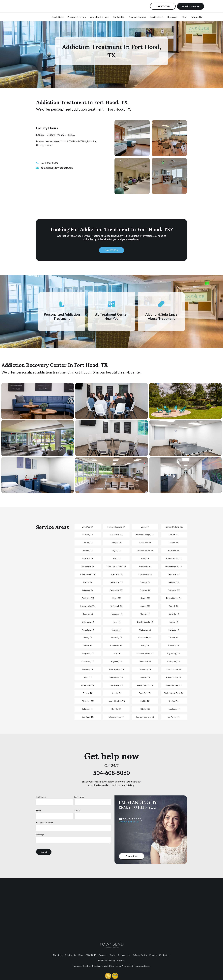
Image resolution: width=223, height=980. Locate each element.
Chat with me (132, 856)
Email (38, 810)
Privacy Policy (140, 955)
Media (112, 955)
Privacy (153, 955)
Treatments (70, 955)
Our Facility (119, 17)
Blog (184, 17)
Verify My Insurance (191, 6)
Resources (172, 17)
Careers (103, 955)
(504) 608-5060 (111, 250)
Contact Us (196, 17)
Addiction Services (99, 17)
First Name (41, 797)
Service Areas (157, 17)
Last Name (79, 797)
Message (40, 835)
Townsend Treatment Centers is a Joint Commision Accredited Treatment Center (111, 966)
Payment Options (137, 17)
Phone (77, 810)
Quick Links (57, 17)
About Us (57, 955)
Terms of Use (124, 955)
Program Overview (77, 17)
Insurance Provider (45, 822)
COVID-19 (91, 955)
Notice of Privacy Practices (112, 960)
